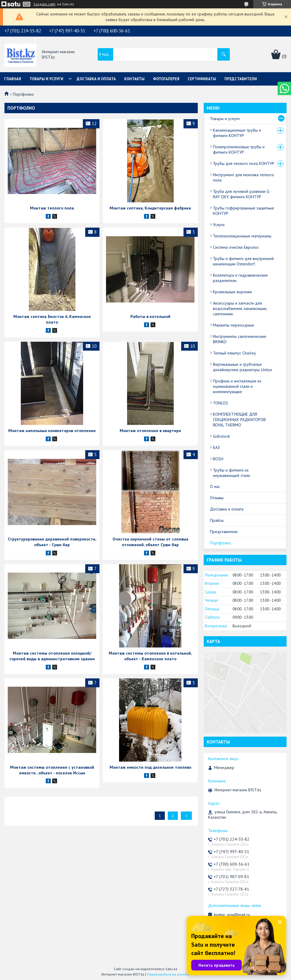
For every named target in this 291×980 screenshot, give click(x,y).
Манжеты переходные (234, 325)
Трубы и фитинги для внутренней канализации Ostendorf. (243, 261)
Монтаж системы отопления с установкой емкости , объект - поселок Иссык (52, 770)
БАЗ (216, 448)
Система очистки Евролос (236, 247)
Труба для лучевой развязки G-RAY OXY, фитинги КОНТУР (242, 194)
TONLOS (220, 403)
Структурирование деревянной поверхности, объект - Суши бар (52, 542)
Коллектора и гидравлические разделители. (240, 278)
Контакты (134, 79)
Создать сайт (45, 4)
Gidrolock (221, 436)
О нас (215, 486)
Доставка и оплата (96, 79)
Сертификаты (202, 79)
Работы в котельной (150, 316)
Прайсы (217, 520)
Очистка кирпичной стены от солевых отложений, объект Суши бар (150, 542)
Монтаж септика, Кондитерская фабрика (150, 208)
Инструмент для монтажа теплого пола (243, 177)
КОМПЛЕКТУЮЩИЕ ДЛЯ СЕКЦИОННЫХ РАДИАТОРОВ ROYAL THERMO (239, 420)
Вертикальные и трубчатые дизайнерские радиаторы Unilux (242, 367)
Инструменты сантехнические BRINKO (240, 339)
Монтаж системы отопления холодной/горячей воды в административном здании (52, 656)
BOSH (218, 459)
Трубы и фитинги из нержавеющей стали (231, 473)
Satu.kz (171, 969)
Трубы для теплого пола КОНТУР (244, 163)
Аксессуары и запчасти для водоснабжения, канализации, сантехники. (240, 308)
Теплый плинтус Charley (234, 353)
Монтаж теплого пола (52, 208)
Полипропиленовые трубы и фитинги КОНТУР (239, 149)
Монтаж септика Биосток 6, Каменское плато (52, 319)
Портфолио (220, 543)
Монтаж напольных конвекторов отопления (52, 431)
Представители (241, 79)
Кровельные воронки (232, 292)
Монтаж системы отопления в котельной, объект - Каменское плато (150, 656)
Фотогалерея (166, 79)
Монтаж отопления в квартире (150, 431)
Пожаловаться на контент (169, 974)
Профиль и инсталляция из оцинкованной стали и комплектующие (237, 386)
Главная (13, 79)
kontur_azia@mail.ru (232, 915)
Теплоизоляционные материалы (242, 236)
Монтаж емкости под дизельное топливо (150, 767)
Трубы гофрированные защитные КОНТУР (243, 211)
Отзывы (217, 498)
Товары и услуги (46, 79)
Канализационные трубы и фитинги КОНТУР (237, 133)
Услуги (219, 225)
